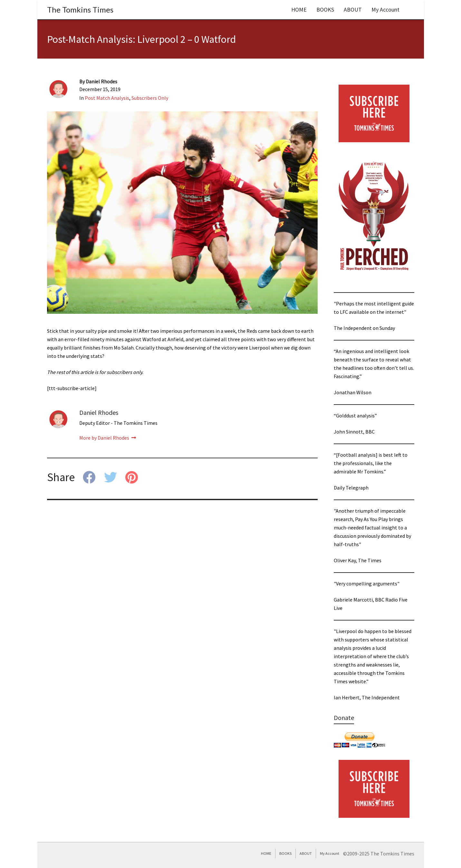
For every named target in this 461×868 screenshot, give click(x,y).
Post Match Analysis (107, 98)
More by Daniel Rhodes (108, 438)
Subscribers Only (150, 98)
